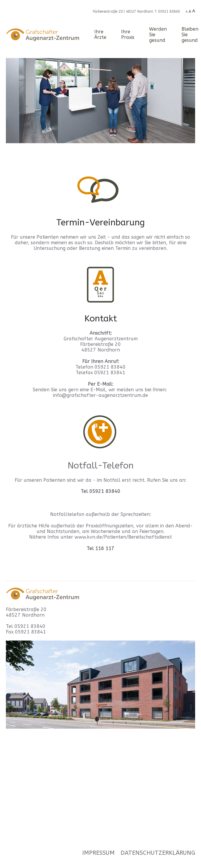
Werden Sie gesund (158, 35)
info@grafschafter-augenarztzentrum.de (100, 395)
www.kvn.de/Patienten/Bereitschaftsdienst (123, 537)
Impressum (98, 853)
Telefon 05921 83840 (100, 367)
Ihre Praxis (128, 34)
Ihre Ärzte (100, 34)
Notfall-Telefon (100, 466)
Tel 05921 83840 (26, 626)
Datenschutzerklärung (158, 853)
